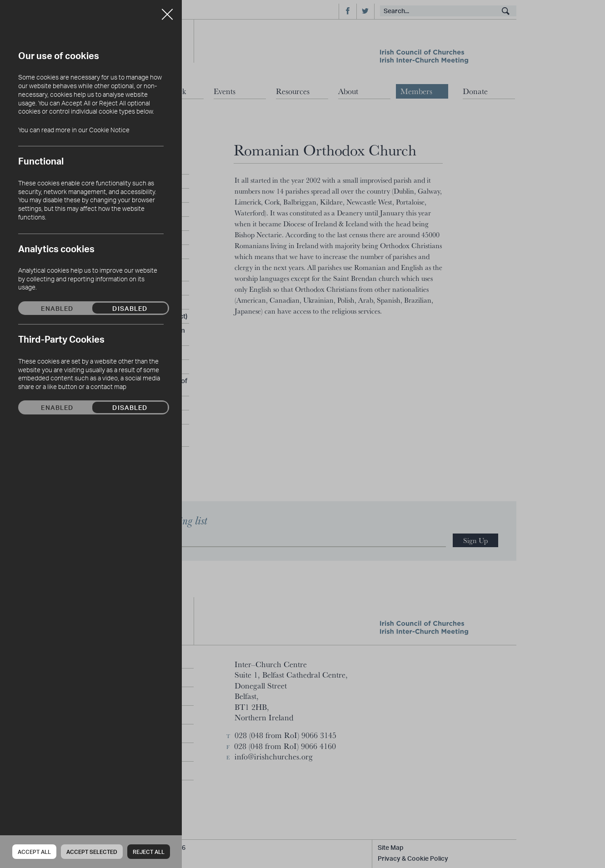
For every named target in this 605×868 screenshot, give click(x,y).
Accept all (34, 852)
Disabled (130, 308)
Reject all (149, 852)
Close (167, 11)
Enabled (57, 308)
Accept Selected (92, 852)
